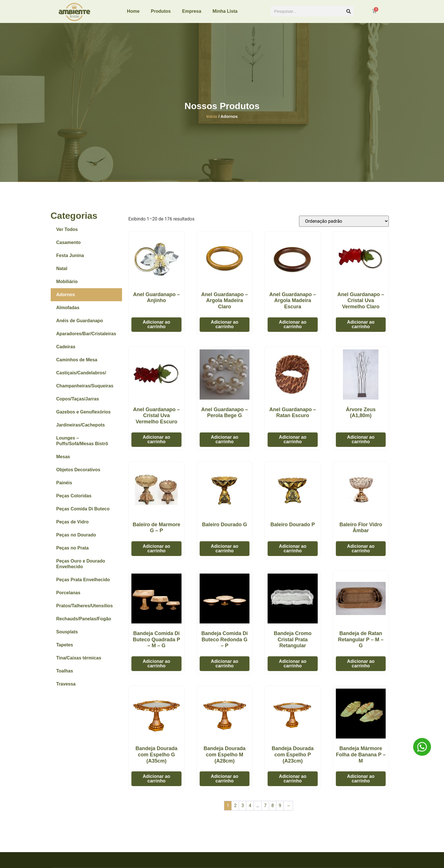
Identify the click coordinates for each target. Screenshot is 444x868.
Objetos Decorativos (78, 474)
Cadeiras (66, 351)
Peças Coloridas (74, 500)
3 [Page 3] (243, 809)
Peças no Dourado (76, 539)
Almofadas (68, 312)
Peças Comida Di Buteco (83, 513)
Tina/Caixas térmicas (79, 662)
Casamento (69, 246)
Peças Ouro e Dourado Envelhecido (81, 568)
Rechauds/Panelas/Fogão (84, 623)
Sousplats (67, 636)
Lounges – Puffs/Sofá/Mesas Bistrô (82, 445)
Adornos (66, 299)
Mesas (63, 461)
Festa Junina (70, 259)
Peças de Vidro (72, 526)
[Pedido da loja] (344, 225)
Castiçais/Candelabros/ (81, 377)
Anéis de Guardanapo (80, 325)
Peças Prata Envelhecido (83, 584)
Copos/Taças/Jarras (78, 403)
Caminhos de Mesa (77, 364)
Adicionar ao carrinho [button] (156, 328)
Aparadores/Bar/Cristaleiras (86, 338)
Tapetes (65, 649)
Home (133, 11)
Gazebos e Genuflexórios (84, 416)
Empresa (192, 11)
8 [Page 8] (273, 809)
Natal (62, 272)
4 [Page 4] (250, 809)
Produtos (161, 11)
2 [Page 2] (235, 809)
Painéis (64, 487)
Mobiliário (67, 286)
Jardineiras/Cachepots (81, 429)
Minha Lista (225, 11)
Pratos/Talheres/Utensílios (85, 610)
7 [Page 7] (265, 809)
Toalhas (65, 675)
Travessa (66, 688)
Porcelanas (68, 597)
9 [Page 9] (280, 809)
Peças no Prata (73, 552)
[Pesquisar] (349, 11)
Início (212, 120)
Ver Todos (67, 233)
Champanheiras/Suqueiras (85, 390)
